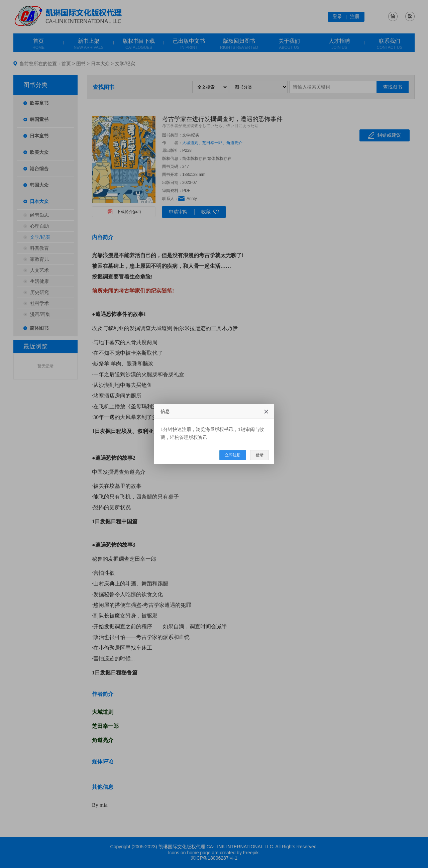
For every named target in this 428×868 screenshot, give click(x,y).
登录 (259, 455)
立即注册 (233, 455)
